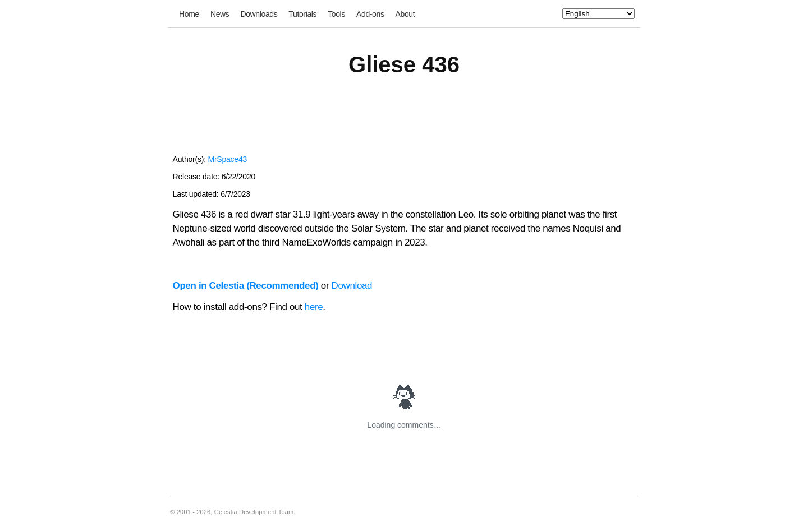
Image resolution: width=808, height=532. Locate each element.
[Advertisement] (404, 122)
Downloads (259, 14)
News (220, 14)
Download (352, 286)
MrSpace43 (227, 159)
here (314, 307)
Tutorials (302, 14)
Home (189, 14)
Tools (336, 14)
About (405, 14)
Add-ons (370, 14)
